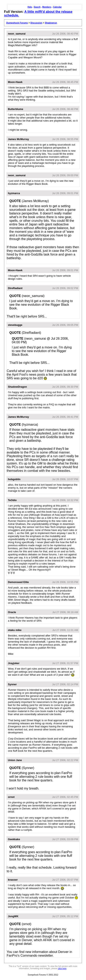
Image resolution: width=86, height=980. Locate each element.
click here (62, 969)
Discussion (36, 23)
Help (30, 7)
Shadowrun (51, 23)
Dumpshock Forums (17, 23)
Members (47, 7)
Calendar (57, 7)
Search (37, 7)
